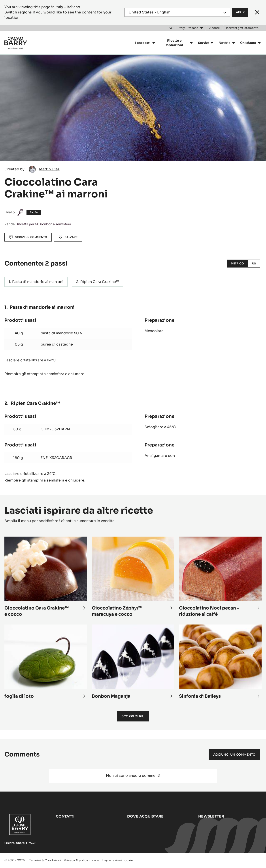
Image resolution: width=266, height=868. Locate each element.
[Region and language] (177, 12)
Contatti (65, 816)
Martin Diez (49, 169)
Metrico (237, 263)
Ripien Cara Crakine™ (100, 282)
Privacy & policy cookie (81, 860)
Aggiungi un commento (234, 755)
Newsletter (211, 816)
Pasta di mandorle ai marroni (38, 282)
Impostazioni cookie (117, 860)
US (254, 263)
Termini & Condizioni (45, 860)
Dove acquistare (145, 816)
